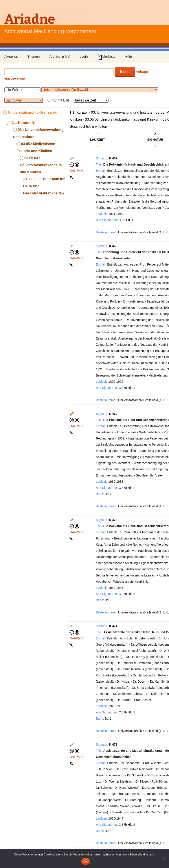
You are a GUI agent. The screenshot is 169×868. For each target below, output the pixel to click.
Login (84, 56)
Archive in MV (60, 56)
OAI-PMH (76, 171)
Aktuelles (11, 56)
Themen (34, 56)
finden (125, 72)
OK (85, 862)
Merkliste (107, 57)
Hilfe (129, 56)
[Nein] (163, 859)
